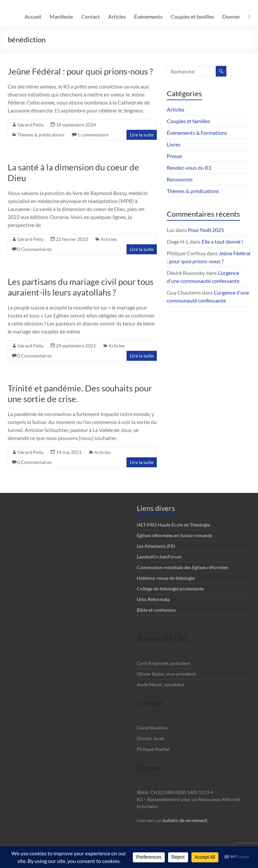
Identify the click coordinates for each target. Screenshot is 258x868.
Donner (231, 16)
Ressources (180, 179)
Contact (91, 16)
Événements (148, 16)
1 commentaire (93, 135)
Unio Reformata (153, 599)
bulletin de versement (185, 820)
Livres (174, 144)
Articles (117, 16)
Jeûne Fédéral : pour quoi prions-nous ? (80, 71)
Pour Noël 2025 (206, 230)
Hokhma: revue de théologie (166, 578)
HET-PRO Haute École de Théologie (173, 525)
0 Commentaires (34, 249)
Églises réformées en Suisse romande (175, 535)
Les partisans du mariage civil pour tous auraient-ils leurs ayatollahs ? (81, 287)
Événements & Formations (197, 133)
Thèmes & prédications (41, 135)
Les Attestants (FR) (156, 546)
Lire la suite (142, 135)
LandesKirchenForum (159, 557)
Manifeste (61, 16)
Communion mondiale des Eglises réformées (183, 567)
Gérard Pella (30, 125)
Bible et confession (156, 610)
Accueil (33, 16)
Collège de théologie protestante (170, 589)
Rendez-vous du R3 (189, 168)
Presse (174, 156)
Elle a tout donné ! (222, 241)
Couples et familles (192, 16)
